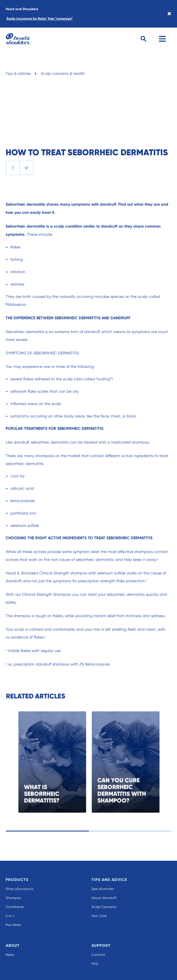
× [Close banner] (169, 14)
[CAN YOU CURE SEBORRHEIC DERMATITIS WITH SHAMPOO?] (140, 762)
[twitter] (27, 168)
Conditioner (15, 907)
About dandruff (104, 898)
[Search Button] (144, 39)
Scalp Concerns (104, 907)
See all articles (103, 889)
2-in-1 (10, 916)
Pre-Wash (13, 925)
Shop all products (19, 889)
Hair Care (99, 916)
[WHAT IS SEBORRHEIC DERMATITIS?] (67, 762)
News (10, 955)
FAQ (95, 964)
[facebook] (13, 168)
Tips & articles (18, 73)
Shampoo (13, 898)
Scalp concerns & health (63, 73)
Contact (98, 955)
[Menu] (162, 39)
